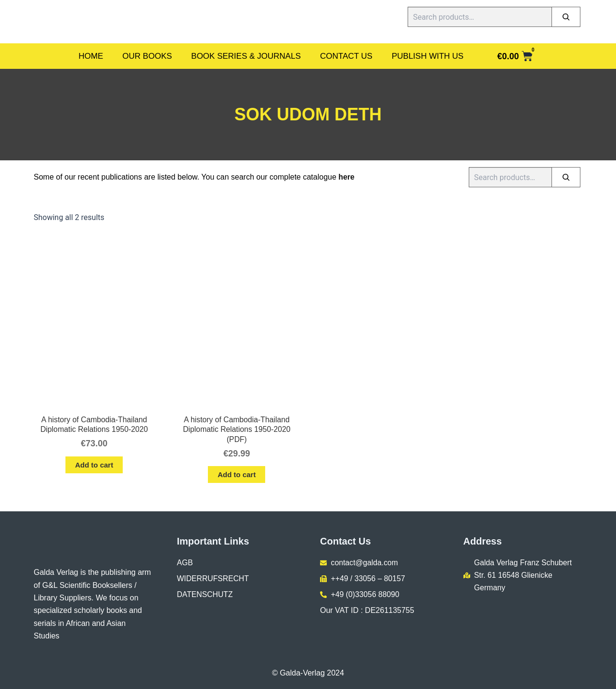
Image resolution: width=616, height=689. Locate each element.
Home (91, 56)
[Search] (566, 17)
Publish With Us (428, 56)
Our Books (147, 56)
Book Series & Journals (246, 56)
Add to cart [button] (94, 465)
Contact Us (346, 56)
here (346, 177)
